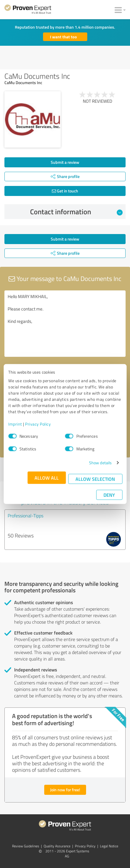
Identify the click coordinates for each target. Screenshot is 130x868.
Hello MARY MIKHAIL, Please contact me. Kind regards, (65, 324)
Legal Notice (109, 846)
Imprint (15, 424)
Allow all (47, 478)
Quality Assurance (57, 846)
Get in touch (65, 191)
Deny (109, 495)
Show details (100, 463)
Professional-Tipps (25, 516)
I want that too (64, 37)
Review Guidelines (26, 846)
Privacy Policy (38, 424)
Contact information (76, 212)
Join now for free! (65, 790)
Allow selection (95, 479)
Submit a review (65, 162)
